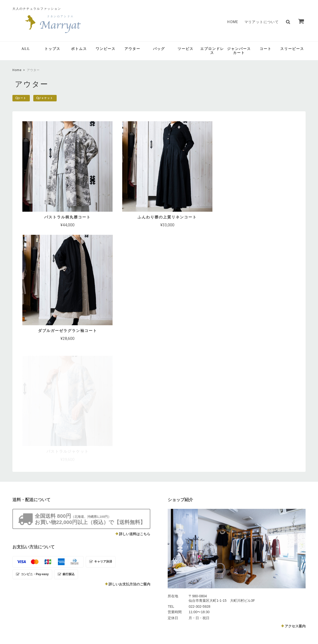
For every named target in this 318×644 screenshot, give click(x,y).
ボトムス (79, 49)
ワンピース (106, 49)
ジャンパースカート (239, 51)
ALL (26, 49)
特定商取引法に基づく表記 (266, 608)
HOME (233, 22)
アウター (132, 49)
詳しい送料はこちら (135, 412)
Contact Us (124, 556)
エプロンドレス (212, 51)
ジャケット (53, 98)
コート (266, 49)
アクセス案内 (295, 504)
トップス (52, 49)
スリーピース (292, 49)
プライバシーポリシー (228, 608)
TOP (203, 608)
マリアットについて (262, 22)
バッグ (159, 49)
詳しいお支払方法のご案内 (129, 462)
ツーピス (186, 49)
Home (17, 70)
